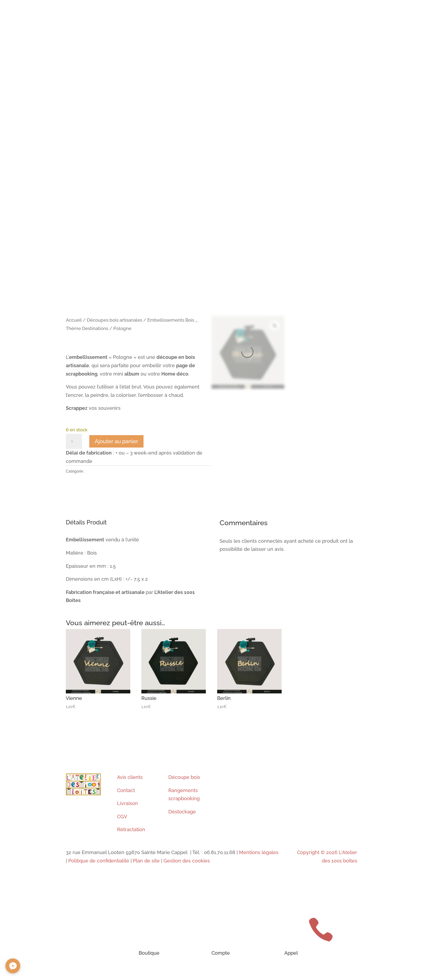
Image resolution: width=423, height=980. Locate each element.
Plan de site (146, 861)
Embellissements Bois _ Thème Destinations (125, 471)
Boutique (149, 953)
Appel (291, 953)
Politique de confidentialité (99, 861)
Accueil (74, 320)
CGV (122, 816)
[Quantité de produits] (74, 441)
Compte (221, 953)
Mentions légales (258, 852)
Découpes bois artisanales (115, 320)
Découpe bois (184, 777)
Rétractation (131, 829)
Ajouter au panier (116, 441)
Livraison (127, 803)
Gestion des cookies (187, 861)
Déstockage (182, 812)
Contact (126, 790)
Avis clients (130, 777)
